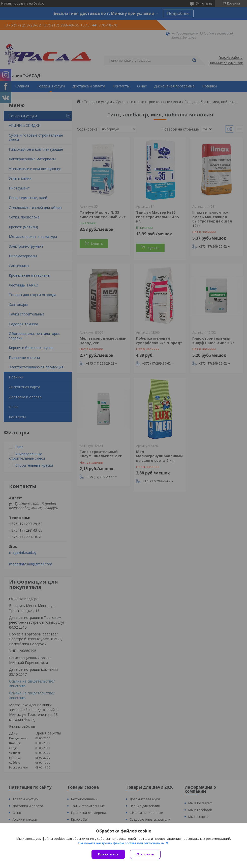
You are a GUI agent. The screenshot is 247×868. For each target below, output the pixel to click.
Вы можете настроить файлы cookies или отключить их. (122, 843)
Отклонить (145, 854)
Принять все (108, 854)
